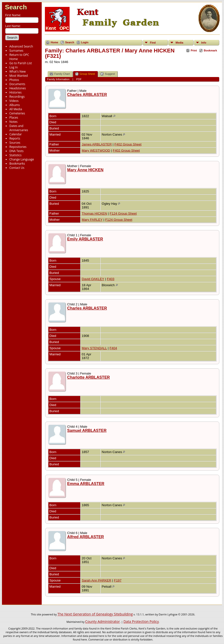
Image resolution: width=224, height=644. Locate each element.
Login (85, 42)
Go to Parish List (21, 63)
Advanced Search (21, 46)
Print (194, 50)
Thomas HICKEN (94, 213)
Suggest (108, 74)
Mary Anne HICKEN (85, 170)
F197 (118, 580)
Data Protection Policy (141, 621)
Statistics (15, 155)
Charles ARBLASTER (87, 95)
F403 (111, 279)
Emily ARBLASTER (85, 239)
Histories (15, 92)
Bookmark (210, 50)
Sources (15, 143)
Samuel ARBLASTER (87, 431)
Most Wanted (19, 76)
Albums (15, 105)
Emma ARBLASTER (86, 484)
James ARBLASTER (97, 144)
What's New (18, 71)
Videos (14, 101)
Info (204, 43)
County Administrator (102, 621)
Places (14, 118)
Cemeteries (17, 113)
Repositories (18, 147)
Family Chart (60, 74)
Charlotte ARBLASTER (88, 377)
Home (54, 42)
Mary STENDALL (94, 348)
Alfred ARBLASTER (85, 537)
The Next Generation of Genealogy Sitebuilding (95, 614)
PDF (79, 79)
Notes (13, 122)
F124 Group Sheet (123, 213)
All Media (16, 109)
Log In (14, 67)
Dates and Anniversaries (19, 128)
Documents (17, 84)
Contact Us (17, 168)
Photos (14, 80)
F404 (113, 348)
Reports (15, 138)
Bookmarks (17, 164)
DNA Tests (17, 151)
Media (179, 43)
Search (16, 7)
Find (153, 43)
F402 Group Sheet (128, 144)
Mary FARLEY (92, 220)
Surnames (16, 51)
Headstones (18, 88)
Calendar (16, 134)
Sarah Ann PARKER (96, 580)
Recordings (17, 97)
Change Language (22, 159)
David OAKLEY (93, 279)
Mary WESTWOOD (96, 150)
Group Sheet (85, 74)
